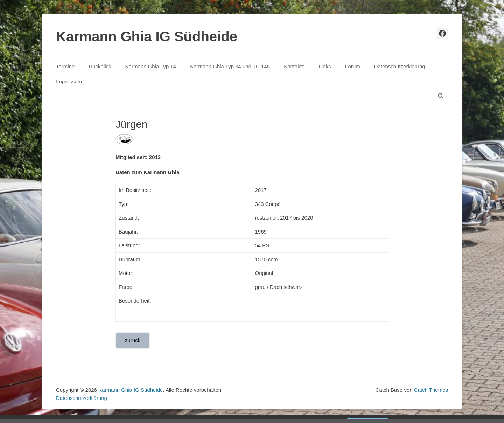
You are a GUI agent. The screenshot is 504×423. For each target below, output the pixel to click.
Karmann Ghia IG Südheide (147, 36)
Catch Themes (431, 390)
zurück (133, 340)
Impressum (69, 81)
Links (325, 66)
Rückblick (100, 66)
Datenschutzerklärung (400, 66)
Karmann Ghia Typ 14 (151, 66)
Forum (352, 66)
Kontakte (294, 66)
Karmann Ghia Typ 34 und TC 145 (230, 66)
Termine (65, 66)
